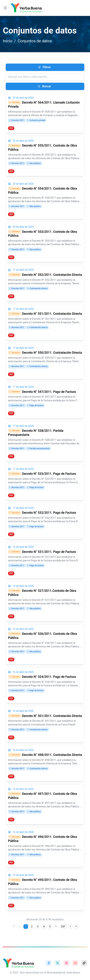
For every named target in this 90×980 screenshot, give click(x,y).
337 (63, 927)
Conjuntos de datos (35, 41)
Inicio (8, 41)
